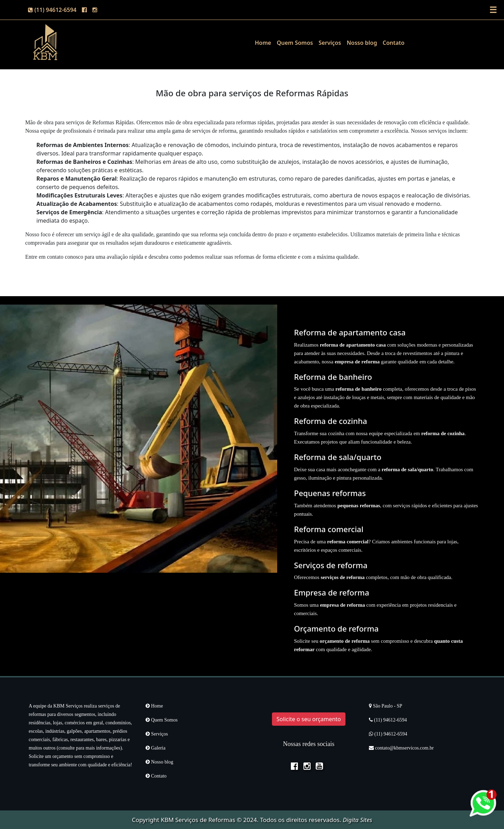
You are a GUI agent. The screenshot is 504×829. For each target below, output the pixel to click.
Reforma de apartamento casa (350, 332)
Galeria (156, 748)
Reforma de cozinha (331, 421)
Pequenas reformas (330, 493)
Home (263, 43)
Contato (394, 43)
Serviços (330, 43)
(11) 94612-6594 (52, 10)
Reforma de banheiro (333, 377)
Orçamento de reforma (336, 628)
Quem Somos (295, 43)
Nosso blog (362, 43)
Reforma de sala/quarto (338, 457)
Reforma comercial (329, 529)
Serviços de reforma (331, 565)
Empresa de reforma (332, 592)
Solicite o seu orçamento (309, 719)
